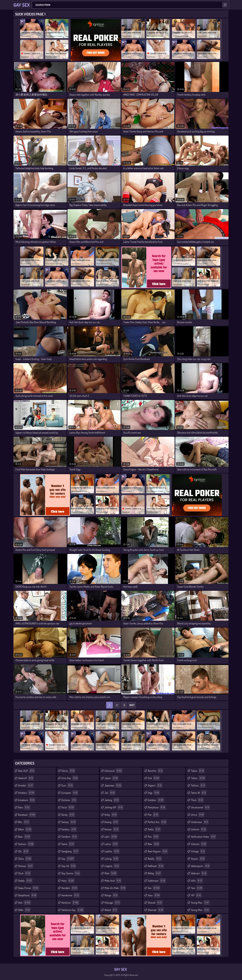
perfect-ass (157, 822)
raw (154, 844)
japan (112, 778)
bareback (27, 815)
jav (110, 793)
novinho (155, 771)
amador (26, 785)
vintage (198, 851)
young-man (200, 903)
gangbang (70, 851)
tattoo (198, 778)
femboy (69, 829)
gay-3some (71, 873)
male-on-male (115, 888)
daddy (25, 881)
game (68, 844)
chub (24, 873)
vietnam (199, 844)
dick (24, 903)
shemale (156, 910)
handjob (70, 888)
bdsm (25, 829)
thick (197, 800)
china (25, 859)
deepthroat (28, 895)
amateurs (27, 800)
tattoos (198, 785)
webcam (199, 873)
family (68, 815)
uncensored (200, 807)
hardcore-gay (73, 910)
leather (112, 851)
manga (111, 895)
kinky (111, 815)
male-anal (113, 881)
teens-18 (199, 793)
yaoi (197, 888)
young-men (200, 910)
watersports (200, 866)
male (111, 873)
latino (111, 844)
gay (68, 859)
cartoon (26, 844)
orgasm (155, 785)
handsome (70, 895)
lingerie (112, 866)
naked (111, 910)
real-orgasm (158, 851)
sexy (154, 895)
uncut (198, 815)
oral (154, 778)
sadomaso (157, 881)
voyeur (198, 859)
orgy (154, 793)
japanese (113, 785)
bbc (24, 822)
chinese (26, 866)
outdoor (156, 800)
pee (153, 815)
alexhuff (26, 778)
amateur (26, 793)
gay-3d (69, 866)
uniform (199, 829)
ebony (68, 771)
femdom (69, 837)
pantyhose (157, 807)
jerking (112, 800)
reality (155, 859)
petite (154, 829)
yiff (196, 895)
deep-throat (28, 888)
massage (112, 903)
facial (68, 807)
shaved (155, 903)
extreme (69, 800)
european (70, 793)
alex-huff (26, 771)
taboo (198, 771)
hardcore (70, 903)
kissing (112, 822)
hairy (68, 881)
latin (111, 837)
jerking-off (114, 807)
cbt (24, 851)
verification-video (203, 837)
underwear (200, 822)
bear (24, 837)
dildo (24, 910)
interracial (113, 771)
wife (197, 881)
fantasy (69, 822)
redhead (156, 866)
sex (154, 888)
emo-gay (70, 778)
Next (132, 705)
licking (112, 859)
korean (112, 829)
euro (67, 785)
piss (153, 837)
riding (155, 873)
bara (24, 807)
